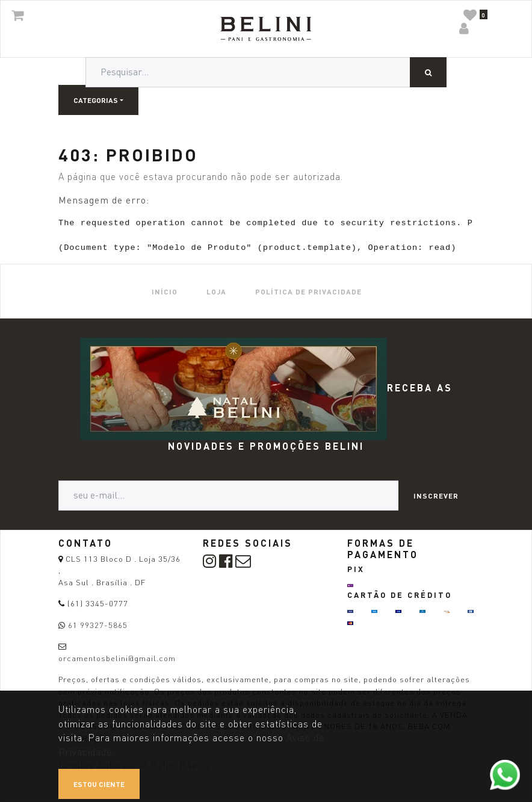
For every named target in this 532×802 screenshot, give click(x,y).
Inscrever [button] (436, 496)
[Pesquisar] (428, 72)
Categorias (96, 100)
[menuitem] (165, 291)
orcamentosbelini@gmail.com (117, 658)
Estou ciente (99, 784)
